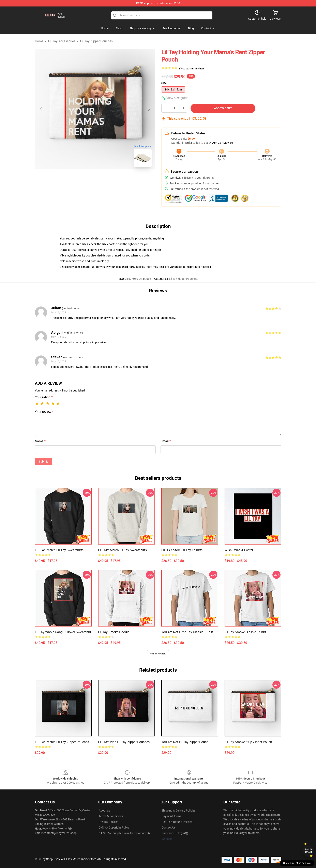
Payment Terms (171, 816)
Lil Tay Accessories (62, 41)
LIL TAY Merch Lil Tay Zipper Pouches (62, 742)
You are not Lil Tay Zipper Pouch (185, 742)
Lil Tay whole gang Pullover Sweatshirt (63, 632)
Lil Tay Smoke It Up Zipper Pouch (248, 742)
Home (39, 41)
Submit (43, 462)
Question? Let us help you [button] (297, 863)
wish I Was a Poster (239, 550)
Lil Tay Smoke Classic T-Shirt (245, 632)
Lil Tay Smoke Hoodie (114, 632)
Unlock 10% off (308, 850)
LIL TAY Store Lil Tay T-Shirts (182, 550)
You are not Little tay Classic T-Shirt (187, 632)
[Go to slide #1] (84, 179)
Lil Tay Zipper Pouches (96, 41)
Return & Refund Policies (177, 822)
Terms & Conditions (111, 816)
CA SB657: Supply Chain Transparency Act (125, 833)
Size (164, 83)
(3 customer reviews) (192, 68)
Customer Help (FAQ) (175, 833)
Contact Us (169, 828)
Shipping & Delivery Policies (178, 811)
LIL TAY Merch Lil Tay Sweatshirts (59, 550)
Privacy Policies (108, 822)
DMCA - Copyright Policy (114, 828)
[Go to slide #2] (105, 179)
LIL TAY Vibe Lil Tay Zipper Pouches (124, 742)
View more (158, 654)
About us (104, 811)
